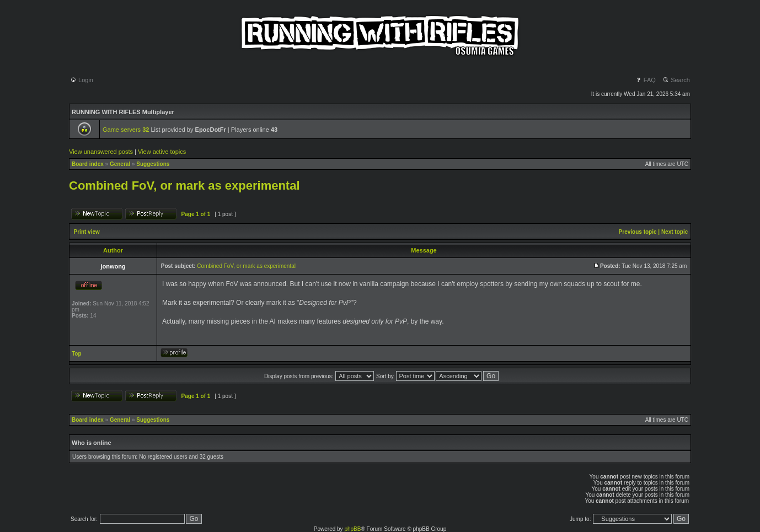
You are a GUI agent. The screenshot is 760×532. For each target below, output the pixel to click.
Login (82, 80)
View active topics (162, 152)
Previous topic (638, 232)
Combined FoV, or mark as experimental (184, 186)
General (120, 164)
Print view (87, 232)
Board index (88, 164)
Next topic (675, 232)
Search (676, 80)
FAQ (646, 80)
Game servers (126, 130)
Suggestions (153, 164)
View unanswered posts (101, 152)
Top (77, 354)
